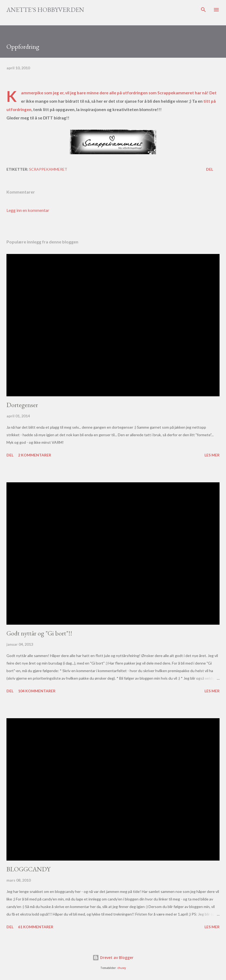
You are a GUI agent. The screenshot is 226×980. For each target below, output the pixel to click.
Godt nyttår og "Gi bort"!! (39, 633)
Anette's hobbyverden (45, 10)
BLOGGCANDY (28, 869)
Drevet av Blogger (113, 957)
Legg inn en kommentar (28, 210)
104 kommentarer (37, 691)
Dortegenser (22, 405)
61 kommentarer (36, 927)
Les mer (212, 455)
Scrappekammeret (176, 93)
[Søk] (203, 10)
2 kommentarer (35, 455)
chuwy (122, 968)
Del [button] (210, 169)
